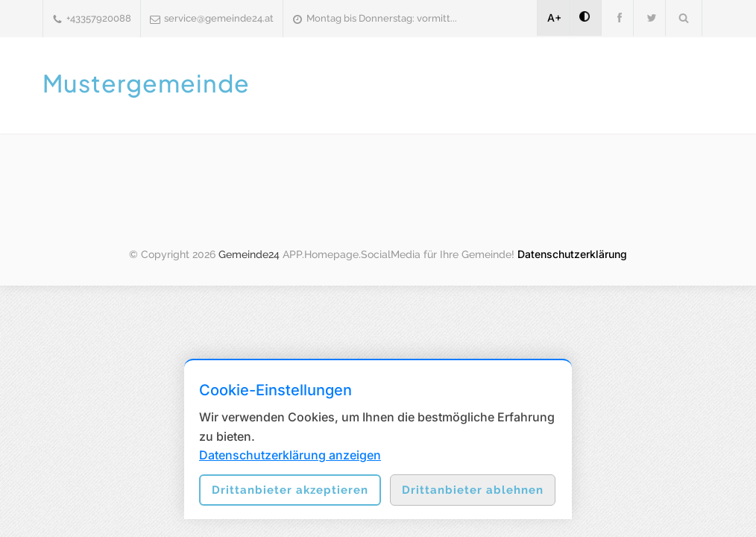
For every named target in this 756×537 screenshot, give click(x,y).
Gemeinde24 (249, 254)
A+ (554, 18)
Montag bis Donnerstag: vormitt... (382, 18)
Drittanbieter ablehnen (473, 490)
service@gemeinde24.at (219, 18)
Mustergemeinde (146, 83)
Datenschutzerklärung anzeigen (290, 455)
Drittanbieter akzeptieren (290, 490)
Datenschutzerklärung (572, 254)
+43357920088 (99, 18)
